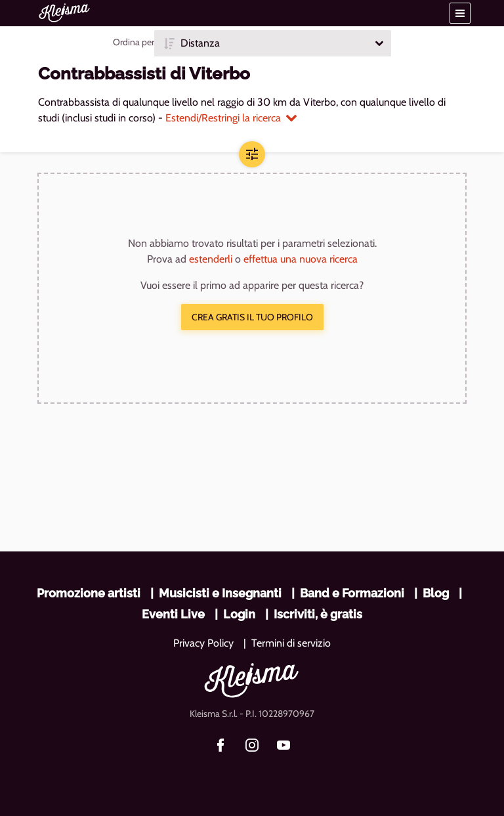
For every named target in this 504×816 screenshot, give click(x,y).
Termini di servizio (291, 643)
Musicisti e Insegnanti (220, 593)
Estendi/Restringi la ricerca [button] (231, 118)
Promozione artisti (89, 593)
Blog (436, 593)
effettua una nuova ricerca (301, 259)
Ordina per (134, 42)
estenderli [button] (211, 259)
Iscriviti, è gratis (318, 614)
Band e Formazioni (352, 593)
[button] (460, 13)
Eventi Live (173, 614)
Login (239, 614)
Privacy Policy (203, 643)
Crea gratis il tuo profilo (252, 317)
